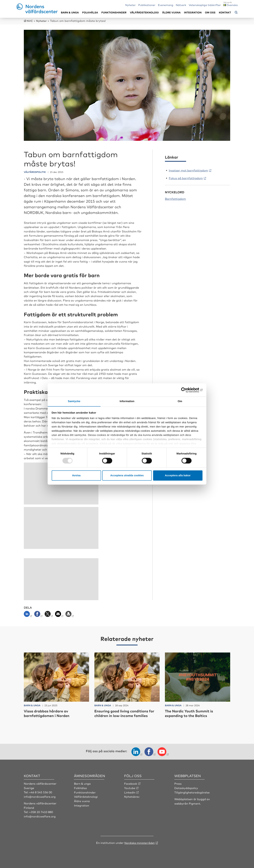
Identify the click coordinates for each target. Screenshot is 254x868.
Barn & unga (70, 12)
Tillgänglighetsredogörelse (192, 792)
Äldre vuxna (171, 12)
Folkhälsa (90, 12)
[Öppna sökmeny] (236, 13)
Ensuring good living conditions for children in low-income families (127, 713)
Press (178, 783)
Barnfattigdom (175, 198)
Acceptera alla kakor (178, 475)
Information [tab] (127, 401)
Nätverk (181, 5)
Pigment (195, 803)
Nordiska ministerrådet (140, 842)
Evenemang (166, 5)
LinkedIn (130, 792)
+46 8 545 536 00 (41, 792)
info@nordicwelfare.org (40, 796)
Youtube (130, 788)
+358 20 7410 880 (41, 812)
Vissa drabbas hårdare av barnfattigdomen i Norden (49, 713)
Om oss (210, 12)
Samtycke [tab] (74, 401)
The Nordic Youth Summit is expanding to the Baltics (191, 713)
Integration (193, 12)
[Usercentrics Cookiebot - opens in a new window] (187, 390)
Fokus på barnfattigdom (186, 178)
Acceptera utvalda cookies (127, 475)
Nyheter (130, 5)
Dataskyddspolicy (186, 788)
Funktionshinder (114, 12)
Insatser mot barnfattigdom (188, 170)
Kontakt (225, 12)
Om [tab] (180, 401)
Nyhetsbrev (132, 796)
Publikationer (147, 5)
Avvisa (76, 475)
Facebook (131, 783)
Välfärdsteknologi (144, 12)
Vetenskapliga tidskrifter (205, 5)
